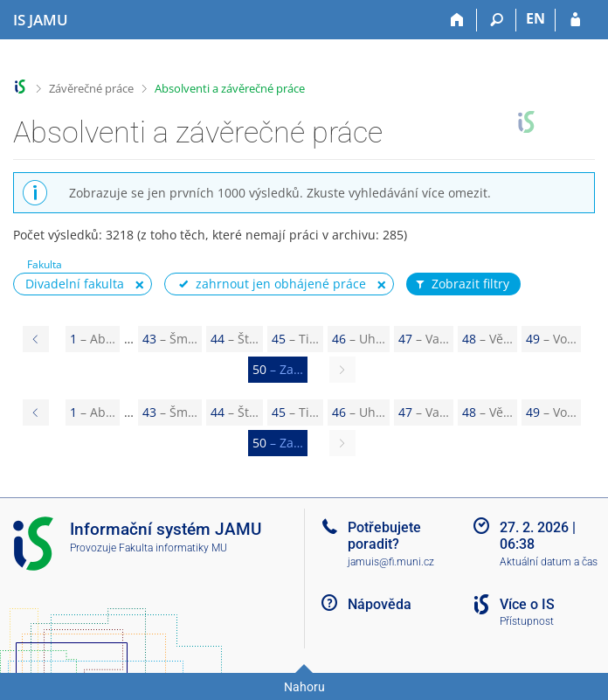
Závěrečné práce (91, 88)
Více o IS (527, 604)
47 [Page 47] (424, 339)
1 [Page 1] (93, 339)
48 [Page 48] (487, 339)
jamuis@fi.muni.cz (391, 562)
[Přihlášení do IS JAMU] (575, 20)
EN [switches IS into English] (535, 18)
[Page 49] (36, 339)
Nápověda (380, 604)
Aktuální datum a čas (549, 562)
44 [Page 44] (235, 339)
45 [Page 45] (295, 339)
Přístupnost (527, 621)
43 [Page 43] (170, 339)
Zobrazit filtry (461, 284)
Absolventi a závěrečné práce (230, 88)
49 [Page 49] (551, 339)
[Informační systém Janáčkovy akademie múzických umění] (41, 20)
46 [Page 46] (359, 339)
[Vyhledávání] (497, 20)
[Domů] (457, 20)
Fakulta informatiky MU (173, 548)
